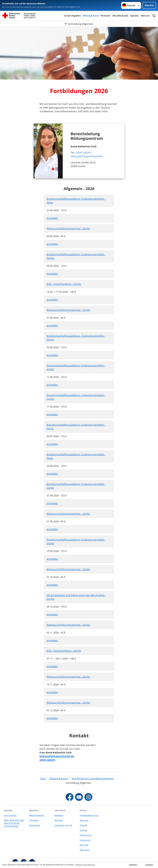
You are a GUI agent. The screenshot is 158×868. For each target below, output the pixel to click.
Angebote (59, 815)
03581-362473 (84, 153)
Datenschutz (86, 835)
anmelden (52, 218)
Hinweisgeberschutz (89, 815)
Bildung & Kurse (91, 16)
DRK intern (85, 850)
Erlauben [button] (149, 865)
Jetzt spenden (10, 815)
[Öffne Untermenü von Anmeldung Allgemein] (79, 24)
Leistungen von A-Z (63, 825)
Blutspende (35, 825)
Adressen (84, 820)
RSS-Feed (84, 845)
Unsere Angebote (72, 16)
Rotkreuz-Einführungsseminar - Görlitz (68, 228)
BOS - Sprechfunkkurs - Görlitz (64, 284)
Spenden (134, 16)
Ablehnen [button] (133, 865)
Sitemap (84, 830)
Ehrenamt (106, 16)
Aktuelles (59, 820)
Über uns (145, 16)
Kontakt (83, 825)
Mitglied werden (37, 815)
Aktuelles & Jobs (120, 16)
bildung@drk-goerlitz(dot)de (87, 156)
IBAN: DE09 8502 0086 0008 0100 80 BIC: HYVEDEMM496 (14, 823)
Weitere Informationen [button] (85, 865)
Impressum (85, 840)
